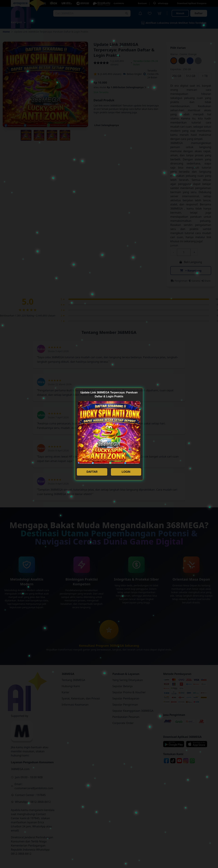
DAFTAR (92, 472)
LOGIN (126, 472)
